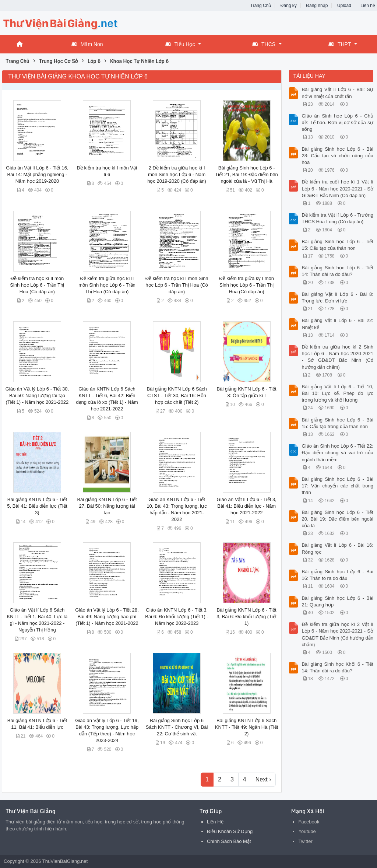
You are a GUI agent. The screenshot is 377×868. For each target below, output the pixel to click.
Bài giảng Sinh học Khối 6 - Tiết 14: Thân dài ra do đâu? (337, 667)
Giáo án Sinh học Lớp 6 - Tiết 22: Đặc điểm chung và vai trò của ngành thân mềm (337, 453)
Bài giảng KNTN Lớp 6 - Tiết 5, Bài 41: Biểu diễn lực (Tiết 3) (37, 506)
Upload (344, 6)
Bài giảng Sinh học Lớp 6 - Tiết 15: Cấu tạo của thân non (337, 245)
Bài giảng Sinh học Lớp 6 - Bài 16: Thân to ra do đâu (337, 575)
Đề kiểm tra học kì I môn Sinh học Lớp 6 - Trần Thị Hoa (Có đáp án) (177, 285)
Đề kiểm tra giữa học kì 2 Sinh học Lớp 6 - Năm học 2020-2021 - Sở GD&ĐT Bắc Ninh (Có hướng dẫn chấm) (337, 357)
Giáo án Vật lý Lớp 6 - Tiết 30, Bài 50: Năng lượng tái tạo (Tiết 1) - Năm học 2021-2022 (37, 395)
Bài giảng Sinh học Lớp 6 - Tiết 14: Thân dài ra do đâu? (337, 271)
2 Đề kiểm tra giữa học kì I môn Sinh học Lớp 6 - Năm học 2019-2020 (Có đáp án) (177, 174)
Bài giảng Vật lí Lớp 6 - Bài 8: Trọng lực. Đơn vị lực (337, 297)
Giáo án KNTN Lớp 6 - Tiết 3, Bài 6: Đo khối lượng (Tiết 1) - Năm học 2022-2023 (177, 617)
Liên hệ (368, 6)
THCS (264, 44)
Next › (263, 779)
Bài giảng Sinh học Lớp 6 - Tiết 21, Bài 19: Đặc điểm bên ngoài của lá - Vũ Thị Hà (247, 174)
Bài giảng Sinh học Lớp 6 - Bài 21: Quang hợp (337, 601)
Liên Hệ (215, 822)
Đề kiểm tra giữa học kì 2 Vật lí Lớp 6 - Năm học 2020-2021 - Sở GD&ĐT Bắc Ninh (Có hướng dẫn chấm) (337, 634)
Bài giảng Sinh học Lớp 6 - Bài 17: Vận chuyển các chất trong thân (337, 486)
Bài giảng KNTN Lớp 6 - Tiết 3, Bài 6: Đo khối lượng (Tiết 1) (246, 617)
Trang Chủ (261, 6)
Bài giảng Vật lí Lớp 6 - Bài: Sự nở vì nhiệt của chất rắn (337, 93)
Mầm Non (87, 44)
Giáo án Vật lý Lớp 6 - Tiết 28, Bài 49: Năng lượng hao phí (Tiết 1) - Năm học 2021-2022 (107, 617)
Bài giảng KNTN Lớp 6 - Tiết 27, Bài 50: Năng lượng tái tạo (107, 506)
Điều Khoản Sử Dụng (230, 831)
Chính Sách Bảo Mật (229, 841)
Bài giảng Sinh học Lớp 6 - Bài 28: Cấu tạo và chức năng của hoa (337, 156)
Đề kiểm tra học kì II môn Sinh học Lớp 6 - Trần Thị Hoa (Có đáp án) (37, 285)
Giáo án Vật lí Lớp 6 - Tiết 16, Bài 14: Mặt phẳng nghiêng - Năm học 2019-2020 (37, 174)
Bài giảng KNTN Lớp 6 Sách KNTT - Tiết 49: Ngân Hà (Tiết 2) (247, 727)
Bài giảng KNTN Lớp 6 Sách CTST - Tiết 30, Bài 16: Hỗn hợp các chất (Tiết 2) (177, 395)
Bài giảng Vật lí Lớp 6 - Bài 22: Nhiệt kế (337, 324)
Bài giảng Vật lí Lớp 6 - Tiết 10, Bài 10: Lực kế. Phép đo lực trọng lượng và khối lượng (337, 393)
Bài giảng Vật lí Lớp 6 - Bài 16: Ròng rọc (337, 548)
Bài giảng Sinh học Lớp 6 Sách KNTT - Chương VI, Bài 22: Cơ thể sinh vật (177, 727)
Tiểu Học (180, 44)
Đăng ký (289, 6)
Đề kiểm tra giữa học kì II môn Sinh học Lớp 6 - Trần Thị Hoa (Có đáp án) (107, 285)
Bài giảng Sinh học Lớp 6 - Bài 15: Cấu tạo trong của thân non (337, 423)
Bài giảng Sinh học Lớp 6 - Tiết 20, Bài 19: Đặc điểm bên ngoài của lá (337, 519)
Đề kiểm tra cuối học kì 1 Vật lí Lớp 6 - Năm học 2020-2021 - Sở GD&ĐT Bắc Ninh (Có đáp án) (337, 188)
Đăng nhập (317, 6)
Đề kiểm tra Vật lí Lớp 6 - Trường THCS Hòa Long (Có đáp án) (337, 218)
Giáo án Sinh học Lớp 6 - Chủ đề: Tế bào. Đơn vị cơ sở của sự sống (337, 122)
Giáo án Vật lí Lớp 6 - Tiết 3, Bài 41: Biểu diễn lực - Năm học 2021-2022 (247, 506)
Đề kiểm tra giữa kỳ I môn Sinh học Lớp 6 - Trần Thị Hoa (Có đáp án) (246, 285)
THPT (340, 44)
